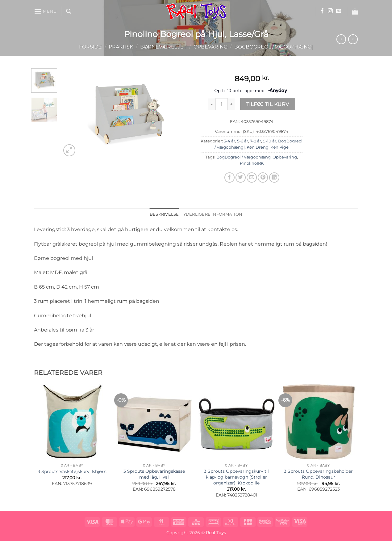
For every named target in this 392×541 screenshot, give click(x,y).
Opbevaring (211, 47)
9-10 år (270, 141)
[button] (45, 11)
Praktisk (121, 47)
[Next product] (341, 39)
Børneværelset (163, 47)
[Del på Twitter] (241, 178)
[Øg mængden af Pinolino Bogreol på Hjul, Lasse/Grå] (231, 104)
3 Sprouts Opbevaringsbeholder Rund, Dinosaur (318, 474)
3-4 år (229, 141)
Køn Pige (279, 147)
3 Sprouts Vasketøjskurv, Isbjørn (72, 471)
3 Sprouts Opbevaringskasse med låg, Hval (154, 474)
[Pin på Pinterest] (263, 178)
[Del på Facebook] (229, 178)
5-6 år (243, 141)
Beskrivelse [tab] (164, 214)
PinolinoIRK (252, 163)
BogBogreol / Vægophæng (244, 157)
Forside (90, 47)
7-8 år (256, 141)
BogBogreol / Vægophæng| (274, 47)
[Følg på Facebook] (322, 11)
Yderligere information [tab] (213, 214)
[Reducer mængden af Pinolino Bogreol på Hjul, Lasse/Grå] (212, 104)
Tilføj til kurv (268, 104)
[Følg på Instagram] (330, 11)
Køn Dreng (258, 147)
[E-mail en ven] (252, 178)
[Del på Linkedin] (274, 178)
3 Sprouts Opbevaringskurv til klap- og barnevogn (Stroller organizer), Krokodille (236, 477)
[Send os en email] (339, 11)
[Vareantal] (222, 104)
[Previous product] (353, 39)
